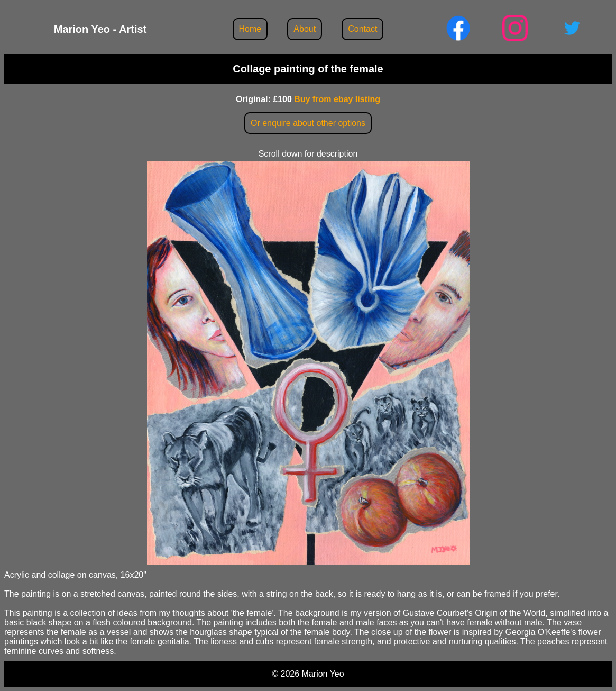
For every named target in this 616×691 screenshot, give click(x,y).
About (305, 29)
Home (250, 29)
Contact (362, 29)
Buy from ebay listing (337, 99)
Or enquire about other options (308, 123)
